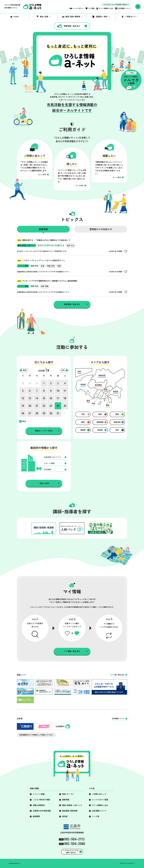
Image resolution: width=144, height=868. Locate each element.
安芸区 (83, 430)
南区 (117, 414)
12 (23, 398)
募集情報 (66, 800)
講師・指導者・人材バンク (72, 805)
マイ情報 (91, 8)
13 (30, 398)
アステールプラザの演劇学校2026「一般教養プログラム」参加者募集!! (47, 281)
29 (30, 383)
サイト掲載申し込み (106, 8)
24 (58, 406)
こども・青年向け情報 (41, 800)
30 (37, 383)
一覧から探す (44, 483)
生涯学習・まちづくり (52, 457)
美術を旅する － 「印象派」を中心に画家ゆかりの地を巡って (44, 240)
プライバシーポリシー (127, 863)
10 (58, 391)
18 (65, 398)
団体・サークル (68, 794)
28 (23, 383)
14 (37, 398)
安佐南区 (100, 422)
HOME (16, 17)
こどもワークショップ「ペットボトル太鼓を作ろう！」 (41, 260)
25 (65, 406)
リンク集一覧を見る (117, 675)
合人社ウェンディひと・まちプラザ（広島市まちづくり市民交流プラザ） (42, 251)
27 (30, 413)
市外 (117, 430)
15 (44, 398)
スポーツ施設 (49, 463)
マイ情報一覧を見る (72, 651)
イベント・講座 (39, 794)
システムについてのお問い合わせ (115, 5)
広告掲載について (124, 8)
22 (44, 406)
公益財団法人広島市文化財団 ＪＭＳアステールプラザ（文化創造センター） (43, 272)
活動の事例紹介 (39, 805)
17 (58, 398)
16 (51, 398)
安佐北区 (117, 422)
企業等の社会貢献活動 (42, 811)
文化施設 (47, 469)
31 (58, 413)
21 (37, 406)
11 (65, 391)
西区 (83, 422)
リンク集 (96, 816)
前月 (25, 370)
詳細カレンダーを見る (44, 431)
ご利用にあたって (99, 794)
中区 (83, 414)
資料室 (65, 816)
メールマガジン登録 (100, 800)
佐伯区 (100, 430)
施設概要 (36, 816)
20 (30, 406)
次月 (63, 370)
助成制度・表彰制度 (70, 811)
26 (23, 413)
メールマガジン (78, 8)
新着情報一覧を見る (72, 26)
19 (23, 406)
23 (51, 406)
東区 (100, 414)
